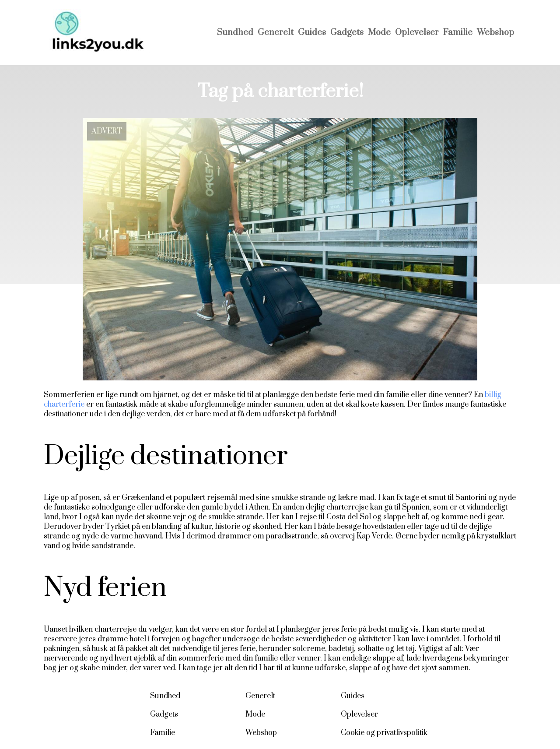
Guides (312, 33)
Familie (458, 33)
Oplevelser (417, 33)
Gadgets (347, 33)
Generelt (276, 33)
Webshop (495, 33)
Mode (379, 33)
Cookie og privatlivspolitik (384, 733)
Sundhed (235, 33)
